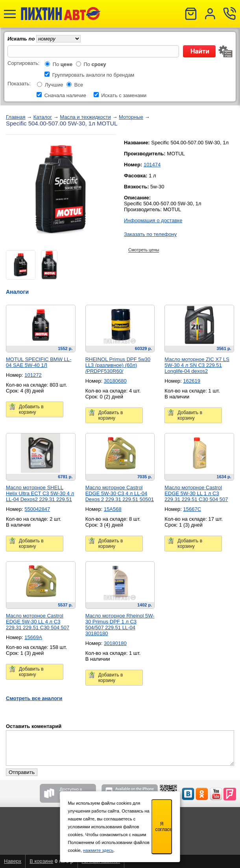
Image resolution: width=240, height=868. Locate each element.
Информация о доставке (153, 220)
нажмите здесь (98, 850)
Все (79, 85)
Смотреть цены (144, 250)
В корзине (41, 861)
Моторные (131, 117)
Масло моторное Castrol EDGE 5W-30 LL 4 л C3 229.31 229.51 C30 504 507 (38, 622)
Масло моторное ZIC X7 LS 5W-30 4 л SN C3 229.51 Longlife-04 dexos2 (197, 365)
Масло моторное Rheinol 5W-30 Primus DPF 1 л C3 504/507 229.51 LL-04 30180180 (120, 625)
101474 (152, 165)
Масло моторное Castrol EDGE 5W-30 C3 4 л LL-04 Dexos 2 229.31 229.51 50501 (120, 493)
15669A (33, 637)
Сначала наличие (65, 95)
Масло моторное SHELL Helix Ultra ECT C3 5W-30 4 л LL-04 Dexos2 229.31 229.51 (40, 493)
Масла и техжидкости (85, 117)
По (63, 64)
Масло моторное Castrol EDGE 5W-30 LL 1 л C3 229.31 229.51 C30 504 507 (196, 493)
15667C (192, 509)
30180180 (115, 643)
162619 (192, 381)
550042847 (37, 509)
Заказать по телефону (150, 234)
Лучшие (54, 85)
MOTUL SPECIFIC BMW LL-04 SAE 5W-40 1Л (39, 362)
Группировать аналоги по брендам (93, 75)
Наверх (13, 861)
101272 (33, 375)
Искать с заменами (124, 95)
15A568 (113, 509)
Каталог (43, 117)
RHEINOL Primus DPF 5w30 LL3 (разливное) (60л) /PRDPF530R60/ (118, 365)
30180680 (115, 381)
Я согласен (164, 827)
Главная (16, 117)
